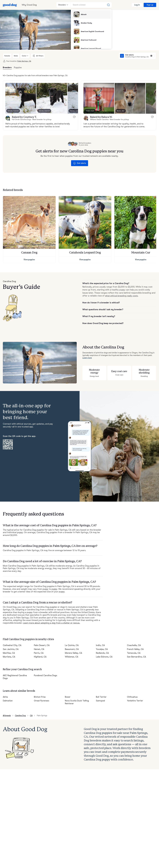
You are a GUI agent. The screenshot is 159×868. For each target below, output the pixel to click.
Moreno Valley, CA (74, 653)
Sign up (150, 5)
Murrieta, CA (9, 657)
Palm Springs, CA (24, 61)
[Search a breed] (91, 5)
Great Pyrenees (41, 701)
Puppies (18, 67)
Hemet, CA (39, 649)
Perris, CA (39, 653)
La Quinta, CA (72, 645)
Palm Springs (42, 716)
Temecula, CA (134, 653)
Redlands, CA (102, 653)
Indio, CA (100, 645)
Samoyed (100, 701)
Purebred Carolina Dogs (45, 675)
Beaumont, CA (72, 649)
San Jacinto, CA (11, 649)
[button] (21, 98)
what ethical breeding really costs (121, 296)
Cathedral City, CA (12, 645)
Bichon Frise (40, 697)
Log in (137, 5)
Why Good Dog (29, 5)
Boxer (68, 697)
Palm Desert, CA (42, 645)
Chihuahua (132, 697)
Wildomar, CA (72, 657)
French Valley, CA (135, 649)
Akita (5, 697)
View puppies (29, 260)
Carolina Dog (20, 716)
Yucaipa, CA (102, 649)
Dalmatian (8, 701)
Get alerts (80, 163)
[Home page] (10, 5)
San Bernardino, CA (137, 657)
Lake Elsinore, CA (104, 657)
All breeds (7, 716)
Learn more (87, 358)
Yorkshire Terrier (135, 701)
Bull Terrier (101, 697)
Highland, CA (40, 657)
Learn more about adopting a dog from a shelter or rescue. (52, 623)
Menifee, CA (9, 653)
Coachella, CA (134, 645)
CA (31, 716)
